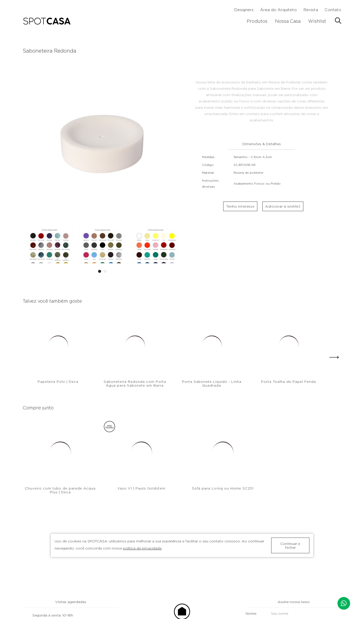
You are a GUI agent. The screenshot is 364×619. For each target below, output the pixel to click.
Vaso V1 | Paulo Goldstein (141, 488)
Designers (244, 10)
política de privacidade (142, 548)
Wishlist (317, 21)
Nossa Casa (288, 21)
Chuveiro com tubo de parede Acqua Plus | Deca (60, 490)
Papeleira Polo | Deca (58, 382)
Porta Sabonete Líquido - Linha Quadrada (212, 383)
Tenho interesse (240, 207)
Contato (333, 10)
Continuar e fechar (290, 545)
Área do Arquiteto (278, 10)
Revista (311, 10)
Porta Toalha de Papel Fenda (289, 382)
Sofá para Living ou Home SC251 (223, 488)
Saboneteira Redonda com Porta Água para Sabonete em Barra (135, 383)
